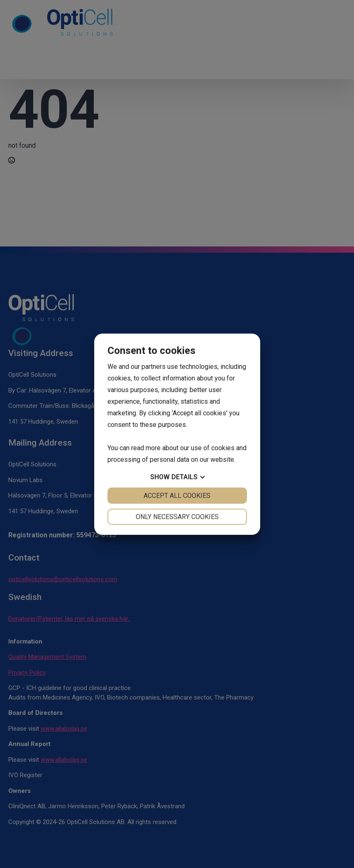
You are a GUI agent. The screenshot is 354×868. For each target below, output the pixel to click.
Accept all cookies (177, 496)
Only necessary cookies (177, 517)
